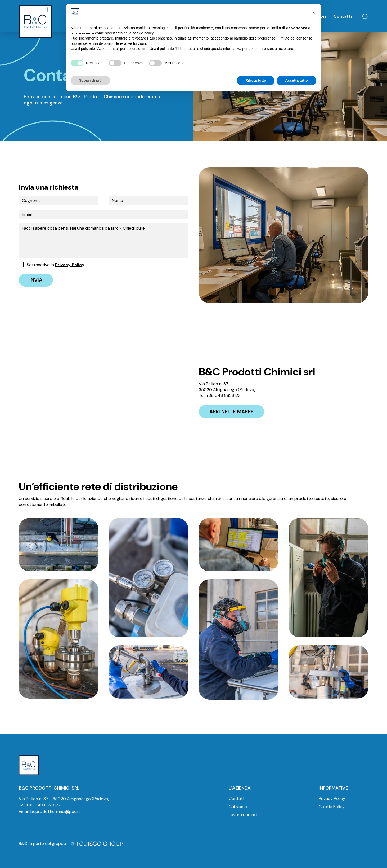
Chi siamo (238, 807)
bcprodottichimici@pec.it (55, 811)
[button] (314, 13)
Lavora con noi (243, 815)
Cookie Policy (332, 807)
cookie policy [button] (143, 33)
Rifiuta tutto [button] (256, 80)
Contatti (343, 16)
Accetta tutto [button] (296, 80)
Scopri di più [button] (90, 80)
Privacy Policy (70, 265)
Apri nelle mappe (231, 412)
